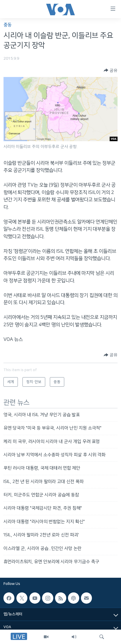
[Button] (111, 70)
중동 (7, 25)
